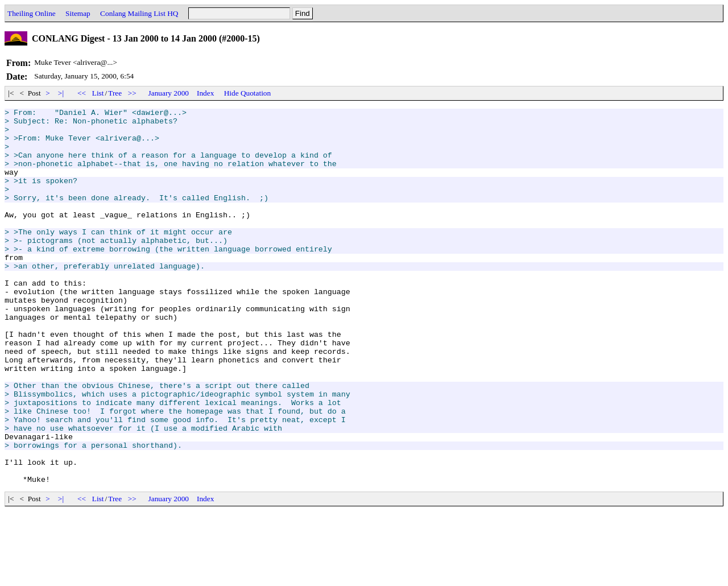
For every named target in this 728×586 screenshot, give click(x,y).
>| (61, 93)
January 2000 (169, 93)
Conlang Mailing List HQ (139, 13)
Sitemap (78, 13)
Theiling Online (32, 13)
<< (82, 93)
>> (133, 93)
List (98, 93)
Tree (115, 93)
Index (205, 93)
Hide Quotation (248, 93)
